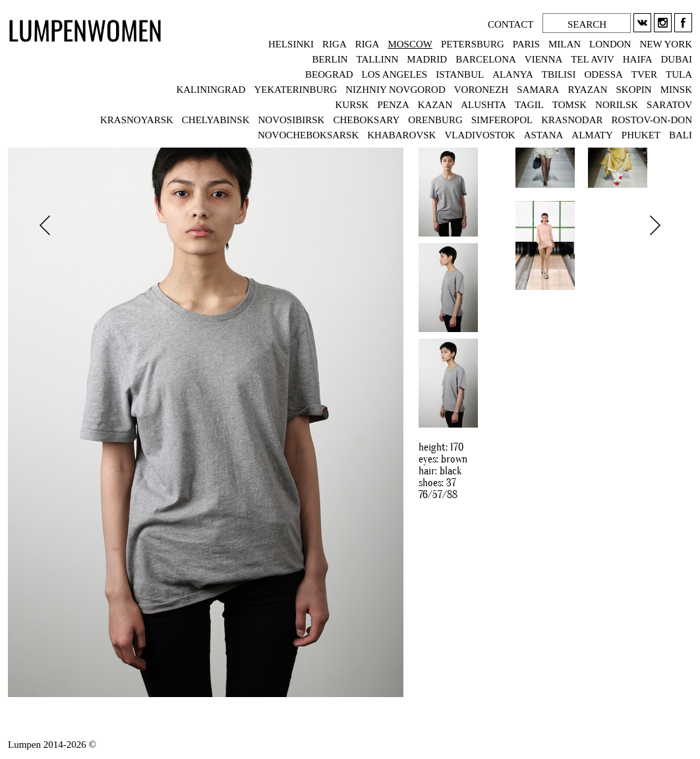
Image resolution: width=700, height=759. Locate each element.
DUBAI (677, 59)
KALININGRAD (211, 90)
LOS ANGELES (395, 74)
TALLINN (378, 59)
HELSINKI (291, 44)
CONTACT (512, 24)
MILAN (565, 44)
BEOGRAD (329, 74)
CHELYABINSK (216, 120)
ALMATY (592, 135)
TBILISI (559, 74)
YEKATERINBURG (295, 90)
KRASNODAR (572, 120)
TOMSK (569, 105)
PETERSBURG (473, 44)
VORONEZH (481, 90)
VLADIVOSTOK (480, 135)
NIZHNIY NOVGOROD (395, 90)
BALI (681, 135)
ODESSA (603, 74)
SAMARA (538, 90)
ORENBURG (435, 120)
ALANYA (513, 74)
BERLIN (330, 59)
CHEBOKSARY (366, 120)
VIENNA (544, 59)
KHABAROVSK (401, 135)
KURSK (352, 105)
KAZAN (435, 105)
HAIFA (638, 59)
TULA (679, 74)
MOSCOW (410, 44)
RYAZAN (587, 90)
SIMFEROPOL (502, 120)
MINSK (676, 90)
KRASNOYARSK (137, 120)
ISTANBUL (460, 74)
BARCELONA (486, 59)
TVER (644, 74)
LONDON (610, 44)
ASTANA (544, 135)
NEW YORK (666, 44)
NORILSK (617, 105)
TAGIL (529, 105)
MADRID (427, 59)
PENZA (393, 105)
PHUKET (641, 135)
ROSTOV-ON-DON (652, 120)
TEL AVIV (592, 59)
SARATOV (669, 105)
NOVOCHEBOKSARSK (308, 135)
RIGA (335, 44)
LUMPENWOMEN (85, 30)
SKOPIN (633, 90)
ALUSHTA (483, 105)
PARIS (526, 44)
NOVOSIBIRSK (292, 120)
